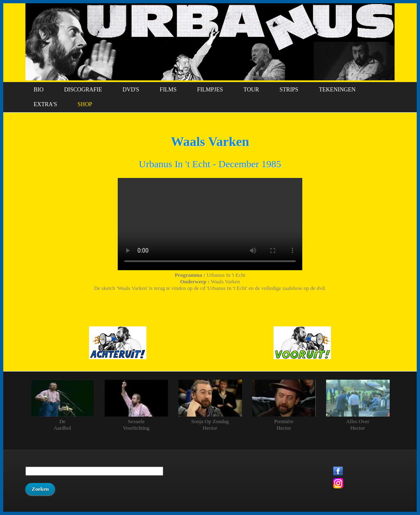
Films (168, 90)
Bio (39, 90)
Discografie (83, 90)
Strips (289, 90)
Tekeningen (337, 90)
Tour (251, 90)
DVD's (131, 90)
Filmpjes (210, 90)
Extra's (45, 104)
